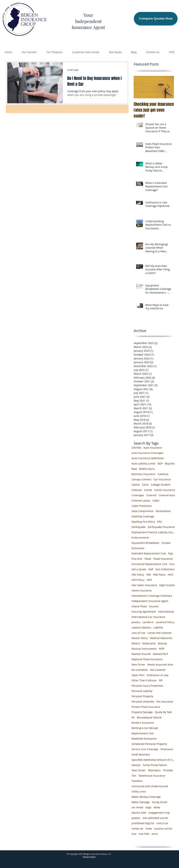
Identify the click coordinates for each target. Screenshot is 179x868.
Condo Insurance (165, 490)
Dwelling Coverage (143, 516)
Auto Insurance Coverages (147, 453)
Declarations (163, 511)
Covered (151, 495)
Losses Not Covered (159, 633)
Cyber (156, 500)
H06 (148, 575)
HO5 (149, 580)
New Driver (138, 664)
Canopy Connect (141, 479)
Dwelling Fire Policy (143, 522)
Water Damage (141, 802)
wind (155, 834)
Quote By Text (163, 712)
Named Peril (160, 654)
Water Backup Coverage (146, 797)
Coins (145, 485)
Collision (137, 490)
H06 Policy (159, 575)
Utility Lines (139, 791)
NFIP (162, 649)
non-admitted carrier (155, 818)
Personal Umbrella (143, 702)
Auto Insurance (153, 448)
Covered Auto (167, 495)
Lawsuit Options (141, 627)
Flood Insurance (163, 559)
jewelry (136, 818)
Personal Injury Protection (147, 686)
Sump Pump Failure (155, 765)
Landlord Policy (165, 622)
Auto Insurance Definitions (148, 458)
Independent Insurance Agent (150, 601)
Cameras (163, 474)
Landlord (148, 622)
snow (149, 829)
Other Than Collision (144, 680)
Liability (158, 627)
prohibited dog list (143, 823)
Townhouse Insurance (152, 776)
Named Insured (141, 654)
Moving (162, 643)
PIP (161, 680)
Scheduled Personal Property (149, 744)
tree (134, 834)
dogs (148, 807)
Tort (134, 776)
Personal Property (142, 696)
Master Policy (140, 638)
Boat (134, 469)
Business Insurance (143, 474)
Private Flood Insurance (146, 707)
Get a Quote (139, 569)
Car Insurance (162, 479)
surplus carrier (163, 829)
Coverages (138, 495)
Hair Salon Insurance (144, 585)
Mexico (136, 643)
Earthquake (139, 527)
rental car (137, 829)
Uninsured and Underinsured (150, 786)
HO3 (170, 575)
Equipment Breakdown (145, 543)
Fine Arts (137, 559)
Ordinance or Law (158, 675)
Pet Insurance (165, 702)
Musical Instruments (144, 649)
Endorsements (140, 538)
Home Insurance (142, 590)
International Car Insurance (148, 617)
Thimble (168, 770)
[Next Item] (168, 87)
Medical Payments (161, 638)
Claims (136, 485)
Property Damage (142, 712)
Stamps (136, 765)
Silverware (167, 749)
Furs (172, 564)
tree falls (144, 834)
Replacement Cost (143, 733)
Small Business (141, 754)
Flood (148, 559)
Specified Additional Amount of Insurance (153, 760)
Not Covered (158, 670)
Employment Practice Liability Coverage (153, 532)
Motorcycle (149, 643)
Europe (166, 543)
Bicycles (170, 463)
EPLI (160, 522)
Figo (171, 553)
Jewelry (136, 622)
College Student (161, 485)
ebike (157, 807)
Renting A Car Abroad (145, 728)
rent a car (162, 823)
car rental (137, 807)
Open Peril (138, 675)
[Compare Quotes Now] (156, 19)
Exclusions (138, 548)
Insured (154, 606)
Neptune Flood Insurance (147, 659)
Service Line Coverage (145, 749)
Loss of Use (138, 633)
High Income (167, 585)
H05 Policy (138, 575)
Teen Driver (139, 770)
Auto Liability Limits (143, 463)
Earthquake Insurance (161, 527)
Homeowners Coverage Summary (152, 596)
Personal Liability (142, 691)
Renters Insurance (143, 723)
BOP (160, 463)
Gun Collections (165, 569)
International (166, 612)
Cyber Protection (142, 506)
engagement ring (159, 813)
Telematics (154, 770)
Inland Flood (139, 606)
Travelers (137, 781)
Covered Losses (141, 500)
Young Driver (160, 802)
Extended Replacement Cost (149, 553)
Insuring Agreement (144, 612)
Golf (151, 569)
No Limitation (140, 670)
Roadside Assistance (144, 739)
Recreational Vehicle (149, 717)
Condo (148, 490)
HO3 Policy (138, 580)
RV (133, 717)
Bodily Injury (147, 469)
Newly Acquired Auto (160, 664)
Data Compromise (142, 511)
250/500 (136, 448)
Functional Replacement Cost (149, 564)
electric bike (139, 813)
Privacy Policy (89, 857)
